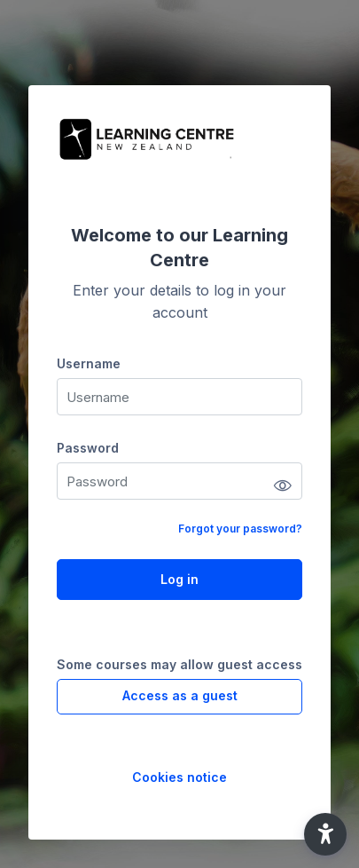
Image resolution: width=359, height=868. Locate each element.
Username (89, 363)
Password (88, 448)
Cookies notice (179, 777)
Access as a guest (180, 695)
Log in (179, 579)
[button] (325, 834)
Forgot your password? (240, 529)
